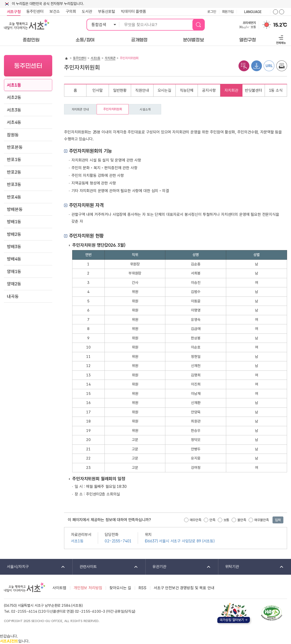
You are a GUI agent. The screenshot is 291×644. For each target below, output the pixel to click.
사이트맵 (59, 588)
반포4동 (14, 197)
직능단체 (187, 90)
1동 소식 (276, 90)
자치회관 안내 (80, 109)
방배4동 (14, 259)
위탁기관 (251, 567)
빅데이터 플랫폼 (134, 11)
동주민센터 (34, 12)
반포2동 (14, 172)
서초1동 (14, 85)
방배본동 (15, 209)
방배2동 (14, 234)
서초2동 (14, 97)
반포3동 (14, 184)
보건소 (55, 11)
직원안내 (142, 90)
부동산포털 (107, 11)
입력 (278, 520)
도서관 (87, 11)
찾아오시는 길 (120, 588)
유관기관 (178, 567)
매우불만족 (262, 520)
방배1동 (14, 222)
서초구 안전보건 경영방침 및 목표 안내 (184, 588)
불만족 (242, 520)
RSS (142, 588)
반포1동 (14, 159)
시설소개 (145, 109)
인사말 (98, 90)
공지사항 (209, 90)
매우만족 (196, 520)
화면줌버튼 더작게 (282, 12)
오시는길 (164, 90)
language (253, 12)
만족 (212, 520)
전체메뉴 (280, 39)
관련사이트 (105, 567)
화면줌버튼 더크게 (275, 12)
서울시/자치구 (33, 567)
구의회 (71, 11)
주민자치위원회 (113, 109)
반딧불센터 (253, 90)
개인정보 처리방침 (88, 588)
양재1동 (14, 271)
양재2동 (14, 284)
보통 (226, 520)
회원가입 (228, 12)
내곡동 (13, 296)
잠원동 (13, 135)
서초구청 (14, 12)
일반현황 (120, 90)
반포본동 (15, 147)
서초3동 (14, 110)
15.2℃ (280, 25)
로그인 (212, 12)
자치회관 (110, 58)
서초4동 (14, 122)
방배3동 (14, 247)
